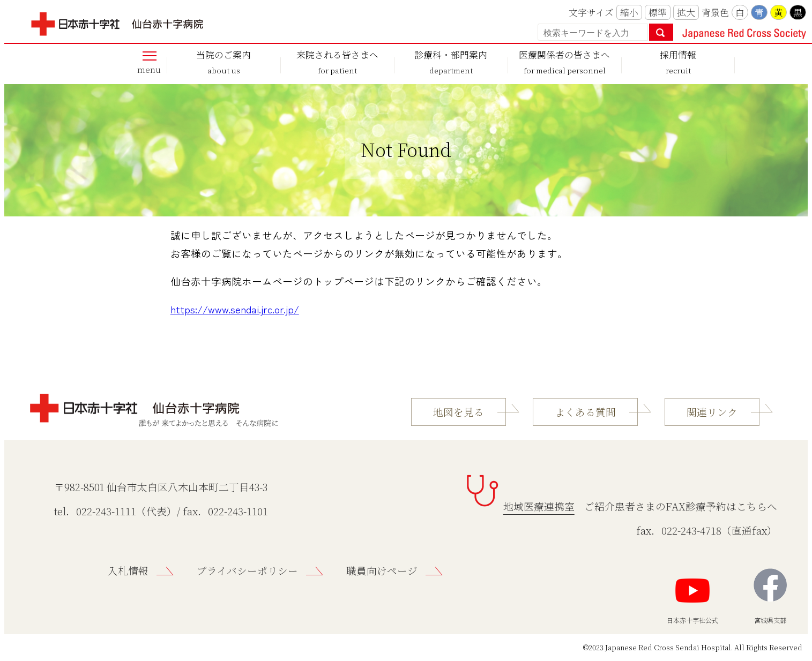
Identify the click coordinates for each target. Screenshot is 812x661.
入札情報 (128, 570)
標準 (658, 12)
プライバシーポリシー (247, 570)
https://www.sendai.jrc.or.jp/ (235, 309)
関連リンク (712, 412)
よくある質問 (585, 412)
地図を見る (459, 412)
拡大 (686, 12)
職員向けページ (382, 570)
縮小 (629, 12)
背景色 (715, 12)
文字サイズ (591, 12)
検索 (661, 32)
